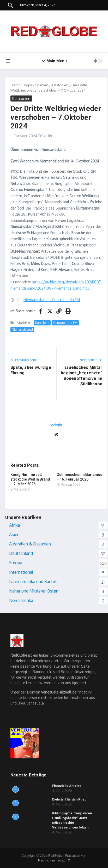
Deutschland (21, 553)
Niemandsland (22, 329)
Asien (14, 534)
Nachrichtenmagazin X (54, 860)
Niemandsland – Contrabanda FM (52, 300)
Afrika (14, 525)
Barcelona (42, 323)
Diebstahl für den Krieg (69, 799)
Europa (26, 85)
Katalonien (60, 85)
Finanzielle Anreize (67, 786)
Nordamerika (21, 600)
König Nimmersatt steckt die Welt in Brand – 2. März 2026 (30, 479)
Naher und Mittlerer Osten (34, 591)
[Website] (56, 435)
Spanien (42, 85)
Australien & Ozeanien (30, 544)
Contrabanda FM (65, 323)
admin (56, 425)
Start (14, 85)
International (21, 572)
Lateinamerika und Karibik (33, 582)
